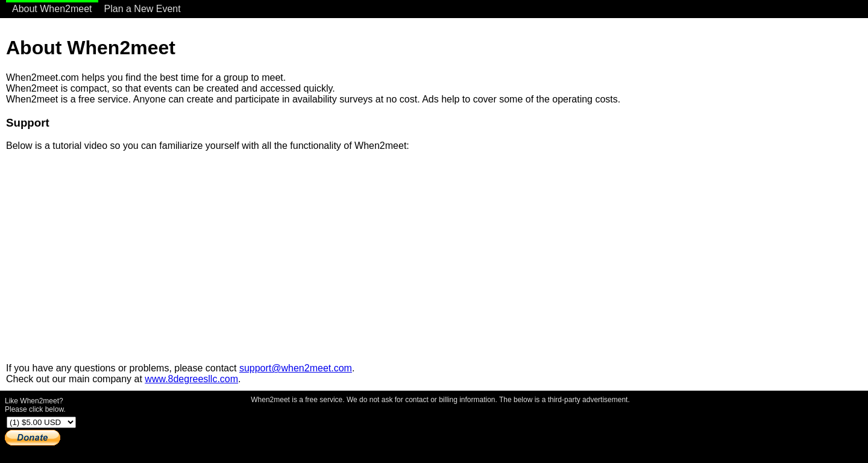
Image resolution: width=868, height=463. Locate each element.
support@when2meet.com (296, 368)
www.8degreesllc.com (191, 379)
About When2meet (52, 9)
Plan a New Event (143, 9)
